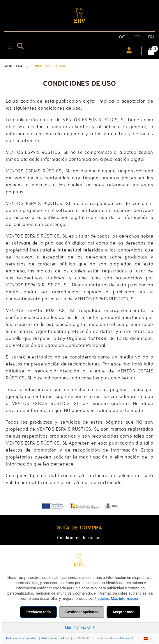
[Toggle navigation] (8, 45)
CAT (122, 37)
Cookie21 (127, 638)
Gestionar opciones (82, 612)
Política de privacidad (21, 638)
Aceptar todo (123, 612)
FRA (151, 37)
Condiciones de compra (79, 538)
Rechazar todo (38, 612)
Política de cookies (55, 638)
